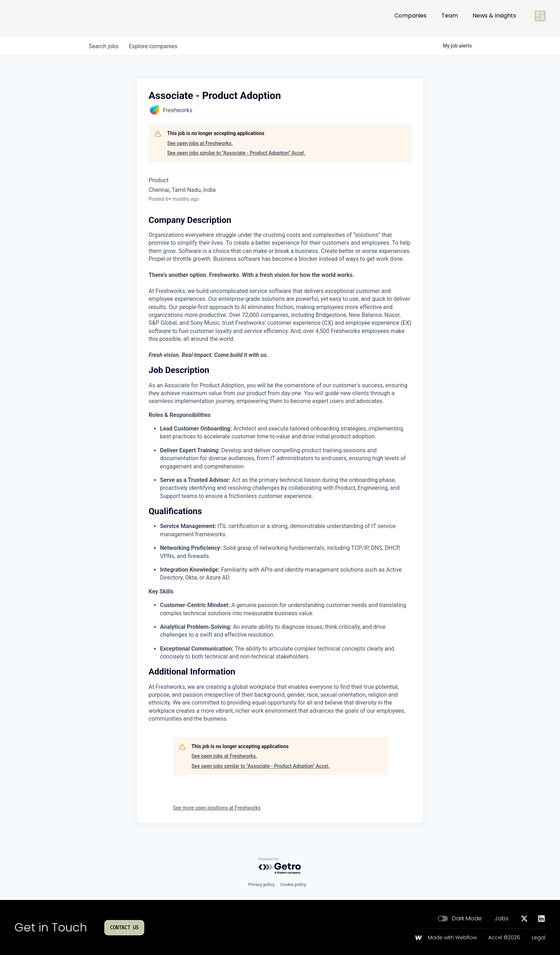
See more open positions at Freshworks (217, 808)
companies (154, 46)
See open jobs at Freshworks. (200, 143)
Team (450, 18)
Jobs (502, 919)
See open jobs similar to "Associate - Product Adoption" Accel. (236, 153)
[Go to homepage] (38, 19)
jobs (104, 46)
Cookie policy (293, 885)
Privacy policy (261, 885)
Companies (410, 18)
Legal (539, 938)
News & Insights (494, 18)
